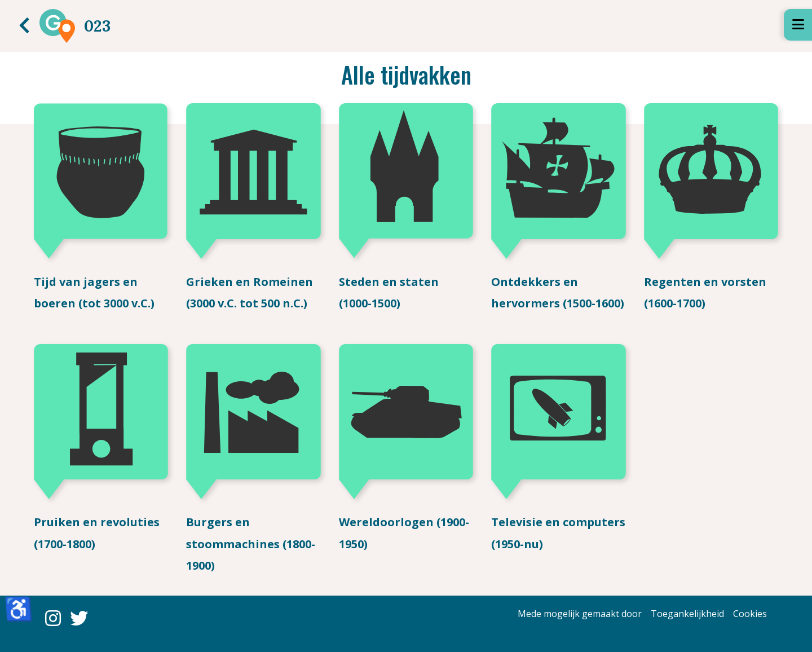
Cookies (750, 614)
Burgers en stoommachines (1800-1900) (251, 544)
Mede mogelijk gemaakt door (580, 614)
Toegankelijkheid (687, 614)
